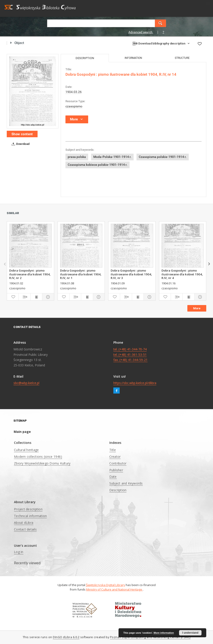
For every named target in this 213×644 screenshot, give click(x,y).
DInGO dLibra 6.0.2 (66, 637)
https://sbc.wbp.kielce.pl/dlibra (135, 383)
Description (118, 490)
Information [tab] (133, 58)
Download (20, 144)
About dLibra (24, 523)
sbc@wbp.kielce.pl (26, 383)
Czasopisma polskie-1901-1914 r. (163, 157)
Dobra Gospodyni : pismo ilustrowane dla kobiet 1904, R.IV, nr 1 (81, 274)
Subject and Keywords (126, 483)
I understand (190, 633)
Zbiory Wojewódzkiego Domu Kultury (42, 463)
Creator (115, 457)
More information (164, 633)
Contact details (25, 529)
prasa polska (77, 157)
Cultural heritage (26, 450)
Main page (22, 432)
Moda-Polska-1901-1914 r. (112, 157)
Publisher (116, 470)
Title (113, 450)
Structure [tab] (182, 58)
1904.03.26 (74, 92)
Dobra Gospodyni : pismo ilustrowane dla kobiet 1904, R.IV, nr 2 (30, 274)
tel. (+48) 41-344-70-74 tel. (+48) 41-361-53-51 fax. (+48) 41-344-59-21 (130, 355)
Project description (28, 509)
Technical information (30, 516)
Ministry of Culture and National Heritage (114, 589)
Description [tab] (85, 58)
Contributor (118, 463)
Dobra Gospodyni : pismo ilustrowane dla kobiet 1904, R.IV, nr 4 (182, 274)
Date (113, 477)
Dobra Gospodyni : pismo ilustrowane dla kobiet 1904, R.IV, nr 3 (131, 274)
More (197, 308)
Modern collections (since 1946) (38, 457)
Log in (19, 552)
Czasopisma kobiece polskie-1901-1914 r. (98, 165)
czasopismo (74, 106)
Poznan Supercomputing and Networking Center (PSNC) (150, 637)
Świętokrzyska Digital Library (105, 585)
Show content (22, 134)
